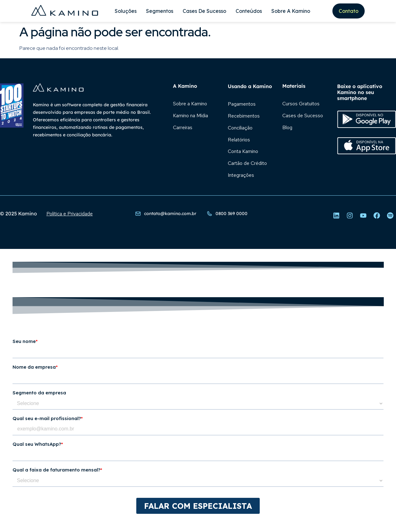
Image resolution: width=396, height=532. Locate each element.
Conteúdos (249, 11)
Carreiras (183, 127)
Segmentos (160, 11)
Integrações (241, 175)
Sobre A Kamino (291, 11)
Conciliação (240, 128)
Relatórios (239, 140)
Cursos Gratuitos (301, 104)
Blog (287, 127)
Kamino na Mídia (190, 116)
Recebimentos (244, 116)
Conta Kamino (243, 152)
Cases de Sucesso (204, 11)
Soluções (126, 11)
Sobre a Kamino (190, 104)
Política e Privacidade (70, 214)
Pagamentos (242, 104)
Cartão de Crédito (247, 163)
